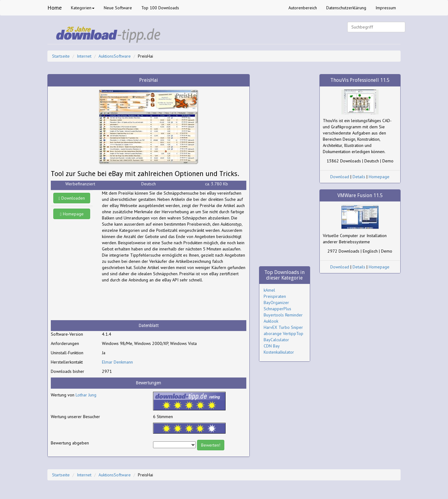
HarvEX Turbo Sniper (283, 327)
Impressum (386, 8)
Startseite (61, 56)
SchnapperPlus (277, 309)
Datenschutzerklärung (346, 8)
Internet (84, 56)
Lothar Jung (86, 395)
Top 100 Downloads (160, 8)
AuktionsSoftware (115, 56)
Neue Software (118, 8)
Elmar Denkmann (117, 362)
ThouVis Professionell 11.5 (360, 80)
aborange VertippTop (283, 333)
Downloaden (72, 198)
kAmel (269, 290)
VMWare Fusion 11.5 (360, 195)
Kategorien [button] (83, 8)
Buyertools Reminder (283, 315)
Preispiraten (275, 296)
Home (55, 8)
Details (359, 177)
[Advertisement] (152, 302)
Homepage (72, 214)
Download (340, 177)
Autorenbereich (303, 8)
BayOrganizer (276, 302)
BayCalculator (276, 340)
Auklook (271, 321)
